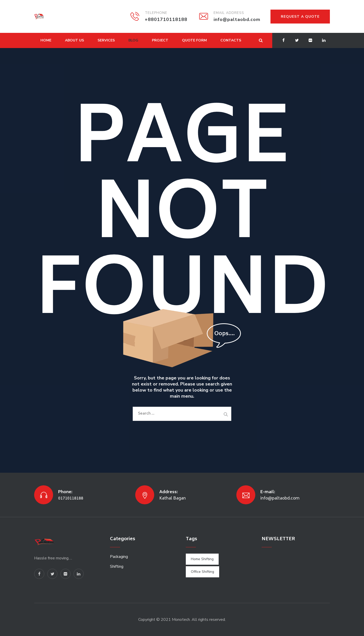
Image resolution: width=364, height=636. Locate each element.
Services (106, 40)
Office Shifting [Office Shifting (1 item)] (202, 572)
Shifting (117, 566)
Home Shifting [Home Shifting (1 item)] (202, 559)
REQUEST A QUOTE (300, 17)
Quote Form (194, 40)
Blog (133, 40)
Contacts (231, 40)
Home (46, 40)
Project (160, 40)
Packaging (119, 557)
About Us (74, 40)
